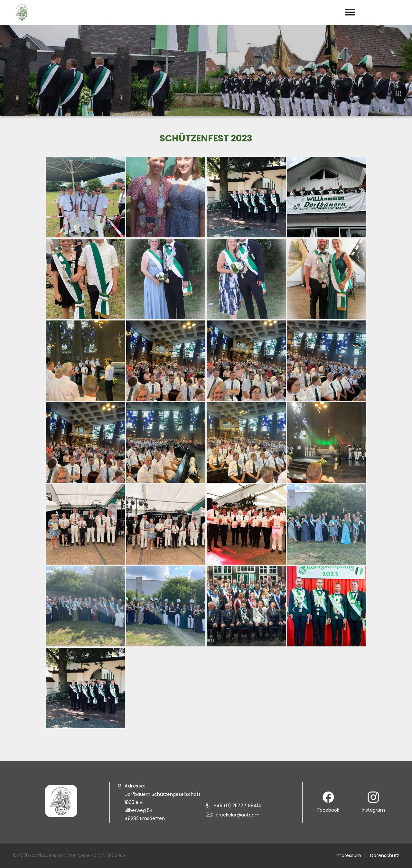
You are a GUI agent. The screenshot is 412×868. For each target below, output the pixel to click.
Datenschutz (385, 855)
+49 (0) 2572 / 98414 (237, 806)
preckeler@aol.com (238, 815)
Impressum (348, 855)
